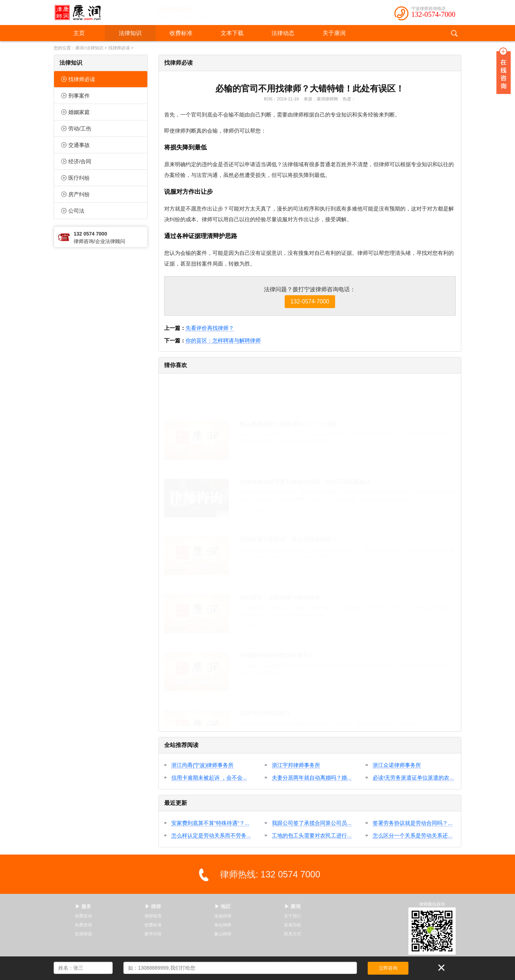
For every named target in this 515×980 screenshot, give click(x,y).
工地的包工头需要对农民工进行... (312, 835)
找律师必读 (119, 48)
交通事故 (75, 145)
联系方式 (293, 934)
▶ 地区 (223, 906)
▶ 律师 (153, 906)
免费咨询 (83, 916)
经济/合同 (76, 161)
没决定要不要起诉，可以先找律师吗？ (288, 505)
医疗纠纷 (75, 178)
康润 (79, 48)
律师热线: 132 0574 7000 (270, 874)
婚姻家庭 (75, 112)
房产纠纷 (75, 194)
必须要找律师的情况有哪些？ (277, 621)
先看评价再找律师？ (210, 328)
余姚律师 (223, 916)
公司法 (73, 211)
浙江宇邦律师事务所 (296, 765)
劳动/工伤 (76, 128)
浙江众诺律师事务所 (397, 765)
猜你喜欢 (176, 365)
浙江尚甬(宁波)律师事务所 (203, 765)
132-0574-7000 (433, 14)
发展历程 (293, 925)
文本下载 (232, 33)
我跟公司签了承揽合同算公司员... (312, 823)
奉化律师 (223, 925)
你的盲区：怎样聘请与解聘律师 (223, 340)
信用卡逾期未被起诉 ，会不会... (209, 778)
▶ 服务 (83, 906)
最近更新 (176, 803)
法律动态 (283, 33)
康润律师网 (327, 99)
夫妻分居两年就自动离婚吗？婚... (312, 778)
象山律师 (223, 934)
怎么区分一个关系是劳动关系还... (413, 835)
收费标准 (181, 33)
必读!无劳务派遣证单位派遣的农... (413, 778)
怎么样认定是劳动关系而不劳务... (211, 835)
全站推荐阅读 (181, 745)
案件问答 (153, 934)
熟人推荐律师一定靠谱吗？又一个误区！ (291, 389)
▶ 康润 (293, 906)
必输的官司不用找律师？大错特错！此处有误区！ (310, 88)
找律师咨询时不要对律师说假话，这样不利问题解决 (305, 447)
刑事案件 (75, 96)
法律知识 (130, 33)
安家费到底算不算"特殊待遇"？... (210, 823)
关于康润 (334, 33)
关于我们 (293, 916)
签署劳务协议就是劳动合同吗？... (413, 823)
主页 (79, 33)
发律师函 (83, 934)
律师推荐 (153, 916)
